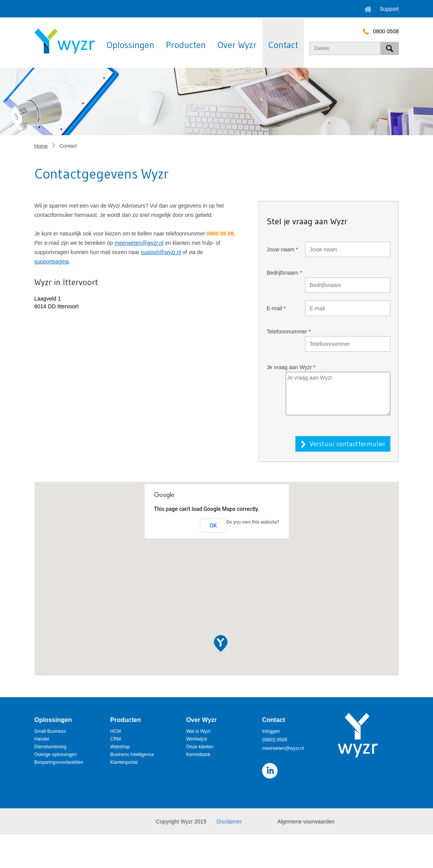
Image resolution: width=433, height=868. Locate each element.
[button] (221, 644)
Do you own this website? (253, 522)
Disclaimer (229, 822)
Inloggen (271, 731)
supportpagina (52, 261)
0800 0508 (379, 31)
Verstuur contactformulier (348, 444)
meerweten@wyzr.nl (139, 243)
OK (213, 526)
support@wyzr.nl (161, 252)
